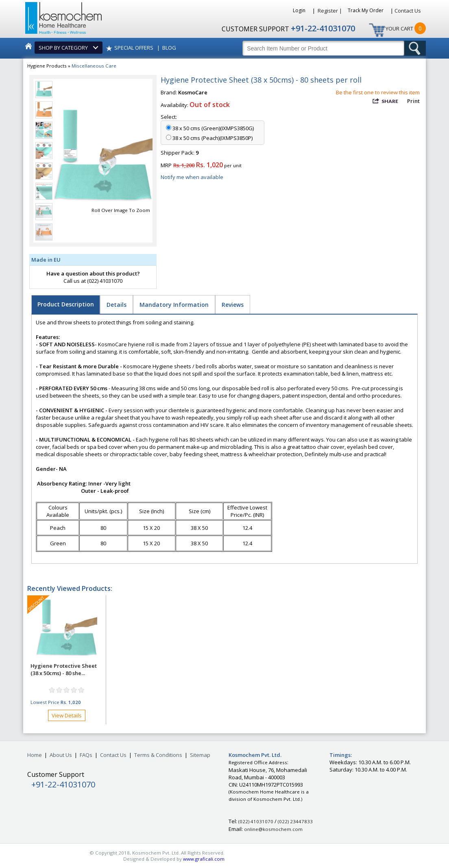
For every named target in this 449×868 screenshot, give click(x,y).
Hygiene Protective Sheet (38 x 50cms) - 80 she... (64, 669)
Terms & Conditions (158, 755)
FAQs (86, 755)
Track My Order (366, 10)
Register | (330, 11)
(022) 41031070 (256, 821)
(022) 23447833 (295, 821)
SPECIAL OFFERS (134, 48)
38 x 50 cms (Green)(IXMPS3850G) (213, 128)
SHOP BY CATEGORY (64, 48)
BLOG (169, 48)
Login (300, 10)
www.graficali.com (204, 859)
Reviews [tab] (233, 305)
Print (413, 101)
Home (35, 755)
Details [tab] (117, 305)
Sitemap (200, 755)
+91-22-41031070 (323, 28)
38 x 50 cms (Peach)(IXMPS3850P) (213, 138)
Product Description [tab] (66, 304)
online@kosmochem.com (273, 829)
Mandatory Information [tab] (174, 305)
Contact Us (408, 11)
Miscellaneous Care (94, 66)
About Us (61, 755)
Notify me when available (192, 177)
